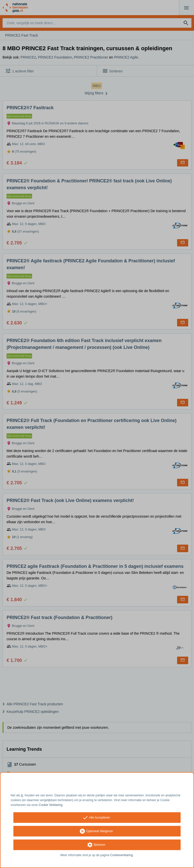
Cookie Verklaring (51, 805)
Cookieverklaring (121, 855)
